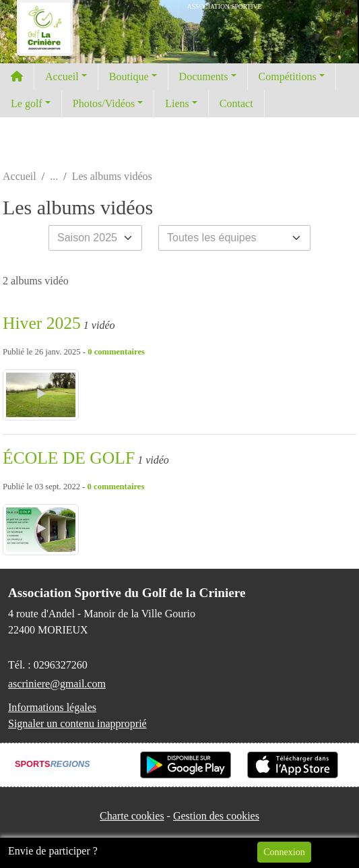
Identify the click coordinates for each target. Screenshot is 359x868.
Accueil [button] (62, 76)
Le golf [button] (27, 103)
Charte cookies (132, 816)
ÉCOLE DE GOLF (69, 458)
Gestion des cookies (216, 816)
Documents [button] (204, 76)
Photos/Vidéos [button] (104, 103)
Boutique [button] (129, 76)
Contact (236, 103)
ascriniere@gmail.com (57, 684)
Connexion (284, 852)
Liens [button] (177, 103)
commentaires (120, 352)
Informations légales (52, 707)
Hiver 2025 (42, 323)
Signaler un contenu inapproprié (77, 723)
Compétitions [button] (288, 76)
